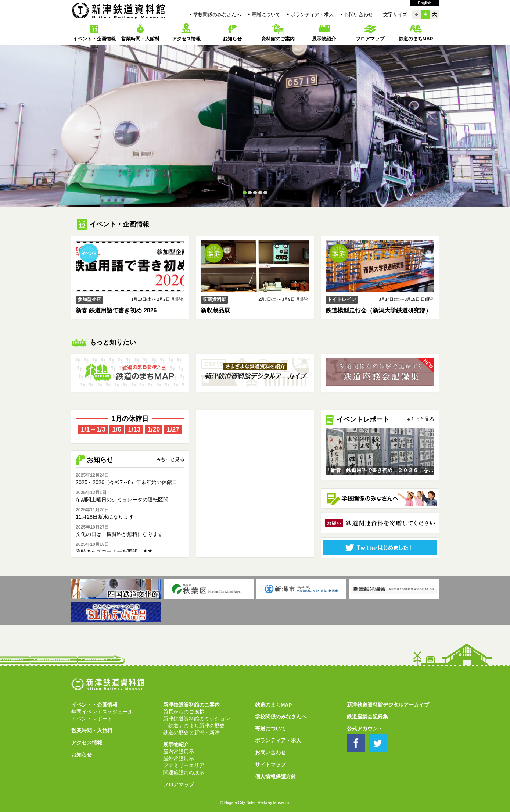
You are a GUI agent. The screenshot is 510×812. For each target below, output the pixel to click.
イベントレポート (92, 719)
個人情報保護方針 (276, 777)
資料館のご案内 (278, 39)
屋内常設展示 (179, 752)
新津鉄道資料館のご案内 (191, 705)
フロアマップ (370, 39)
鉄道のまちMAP (416, 39)
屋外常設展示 (179, 759)
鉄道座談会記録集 (367, 717)
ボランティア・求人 (312, 15)
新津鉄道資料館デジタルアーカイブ (388, 705)
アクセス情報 (186, 39)
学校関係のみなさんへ (217, 15)
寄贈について (266, 15)
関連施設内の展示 (184, 772)
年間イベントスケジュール (102, 712)
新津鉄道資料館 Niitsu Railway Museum (118, 11)
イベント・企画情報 (94, 39)
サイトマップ (270, 765)
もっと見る (173, 460)
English (425, 3)
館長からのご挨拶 (184, 712)
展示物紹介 (324, 39)
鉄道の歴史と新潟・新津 (191, 733)
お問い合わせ (359, 15)
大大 (434, 14)
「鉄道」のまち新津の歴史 (194, 726)
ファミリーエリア (184, 766)
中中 (425, 14)
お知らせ (232, 39)
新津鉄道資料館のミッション (197, 719)
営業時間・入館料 (140, 39)
